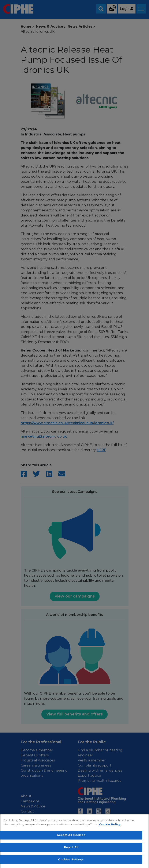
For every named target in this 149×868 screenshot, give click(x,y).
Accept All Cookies (71, 852)
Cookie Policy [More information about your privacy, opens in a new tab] (110, 841)
